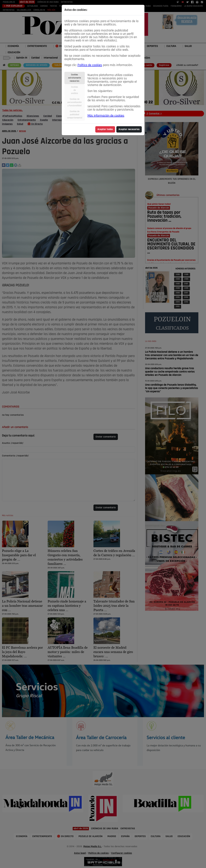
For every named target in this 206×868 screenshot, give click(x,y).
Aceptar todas (105, 129)
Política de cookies (90, 65)
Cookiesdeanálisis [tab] (75, 90)
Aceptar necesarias (129, 129)
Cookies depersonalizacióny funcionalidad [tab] (75, 102)
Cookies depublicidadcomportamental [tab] (75, 115)
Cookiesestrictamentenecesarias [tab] (75, 78)
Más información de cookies (106, 116)
